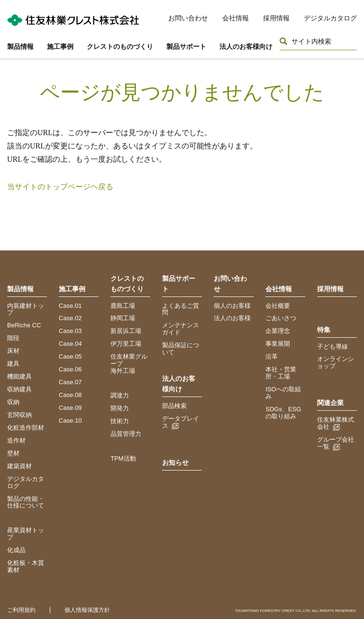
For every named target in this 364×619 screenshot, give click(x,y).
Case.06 (70, 369)
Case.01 (70, 306)
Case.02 (70, 318)
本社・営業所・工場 (281, 373)
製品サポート (186, 46)
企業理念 (278, 331)
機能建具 (19, 376)
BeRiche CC (24, 325)
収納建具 (19, 389)
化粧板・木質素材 (26, 566)
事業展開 (278, 344)
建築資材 (19, 466)
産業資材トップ (26, 534)
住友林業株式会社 (336, 423)
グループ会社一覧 (336, 443)
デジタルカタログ (330, 18)
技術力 (120, 421)
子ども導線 (332, 346)
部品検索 (174, 406)
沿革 (272, 356)
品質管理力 (126, 434)
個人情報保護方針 (87, 610)
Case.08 (70, 395)
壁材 (13, 453)
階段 (13, 338)
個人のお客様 (232, 306)
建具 (13, 364)
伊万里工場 (126, 344)
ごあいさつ (281, 318)
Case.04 (70, 344)
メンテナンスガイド (181, 329)
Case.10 (70, 420)
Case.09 (70, 408)
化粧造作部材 (26, 428)
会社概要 (278, 306)
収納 (13, 402)
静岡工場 (123, 318)
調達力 (120, 395)
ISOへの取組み (283, 393)
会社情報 (236, 18)
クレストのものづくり (120, 46)
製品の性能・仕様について (26, 502)
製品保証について (181, 349)
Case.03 (70, 331)
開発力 (120, 408)
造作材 (16, 440)
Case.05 (70, 356)
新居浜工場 (126, 331)
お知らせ (175, 462)
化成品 (16, 550)
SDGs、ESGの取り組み (283, 413)
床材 (13, 351)
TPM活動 (123, 458)
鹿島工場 (123, 306)
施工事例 (60, 46)
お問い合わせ (188, 18)
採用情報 (276, 18)
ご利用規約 (21, 610)
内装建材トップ (26, 309)
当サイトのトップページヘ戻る (60, 187)
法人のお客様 (232, 318)
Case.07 (70, 382)
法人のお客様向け (246, 46)
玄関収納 (19, 415)
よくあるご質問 (181, 309)
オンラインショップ (336, 362)
